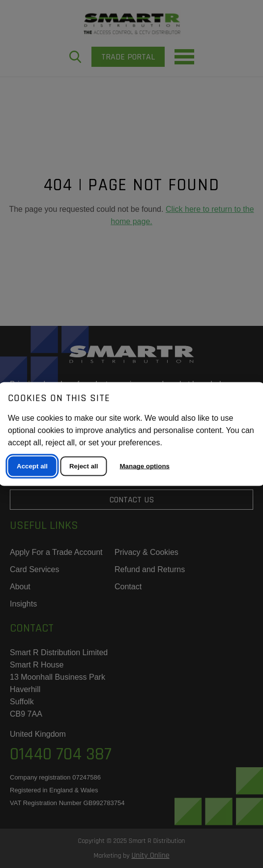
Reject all (84, 466)
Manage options (145, 466)
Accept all (32, 466)
